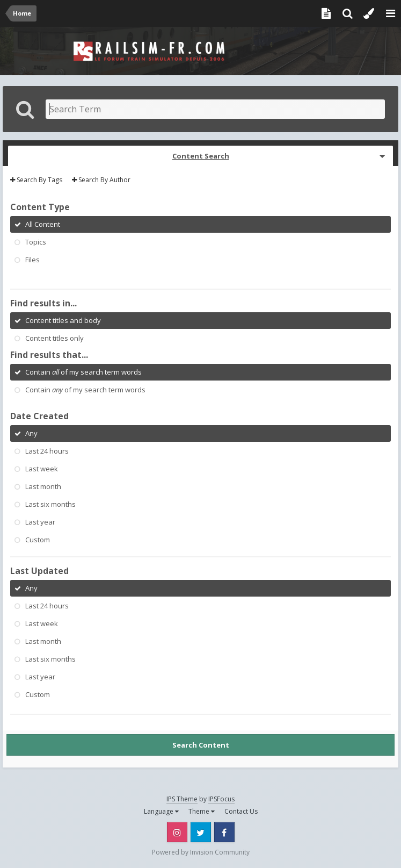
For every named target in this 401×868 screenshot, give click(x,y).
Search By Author (101, 180)
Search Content (201, 745)
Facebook (224, 832)
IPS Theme (182, 799)
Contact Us (241, 811)
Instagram (177, 832)
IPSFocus (221, 799)
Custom (38, 540)
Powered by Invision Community (201, 852)
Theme (202, 811)
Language (161, 811)
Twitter (201, 832)
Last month (43, 486)
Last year (40, 522)
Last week (42, 469)
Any (31, 433)
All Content (43, 224)
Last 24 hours (47, 451)
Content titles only (54, 338)
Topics (36, 242)
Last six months (50, 504)
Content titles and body (63, 320)
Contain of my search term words (83, 372)
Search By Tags (36, 180)
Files (32, 260)
